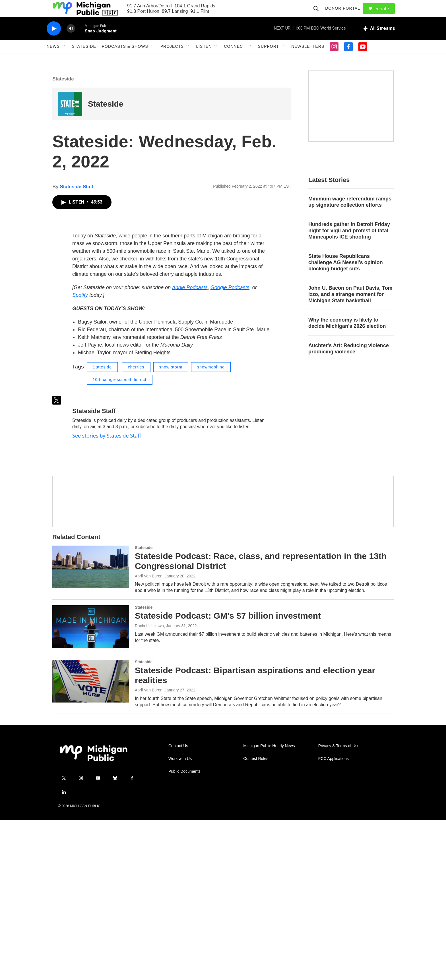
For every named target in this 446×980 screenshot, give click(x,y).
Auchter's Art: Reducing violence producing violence (349, 361)
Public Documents (184, 932)
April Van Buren (149, 736)
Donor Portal (345, 15)
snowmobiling (211, 527)
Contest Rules (256, 919)
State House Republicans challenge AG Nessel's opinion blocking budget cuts (346, 275)
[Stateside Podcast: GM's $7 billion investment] (91, 787)
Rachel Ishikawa (149, 786)
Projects (172, 59)
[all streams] (379, 41)
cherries (136, 527)
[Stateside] (70, 117)
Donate (385, 15)
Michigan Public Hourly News (269, 906)
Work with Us (180, 919)
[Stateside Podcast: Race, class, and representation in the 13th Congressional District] (91, 727)
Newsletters (308, 59)
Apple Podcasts (190, 447)
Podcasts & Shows (125, 59)
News (53, 59)
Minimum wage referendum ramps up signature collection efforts (350, 215)
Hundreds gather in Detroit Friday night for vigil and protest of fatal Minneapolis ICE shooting (349, 243)
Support (269, 59)
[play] (54, 41)
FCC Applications (334, 919)
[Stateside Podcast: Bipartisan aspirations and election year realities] (91, 841)
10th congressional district (120, 540)
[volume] (71, 41)
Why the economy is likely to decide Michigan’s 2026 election (347, 336)
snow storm (171, 527)
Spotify (80, 455)
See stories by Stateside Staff (107, 595)
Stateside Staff (77, 199)
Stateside (84, 59)
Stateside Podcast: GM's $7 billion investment (228, 776)
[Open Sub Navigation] (64, 59)
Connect (235, 59)
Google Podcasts (230, 447)
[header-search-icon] (319, 15)
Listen (204, 59)
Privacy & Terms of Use (339, 906)
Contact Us (178, 906)
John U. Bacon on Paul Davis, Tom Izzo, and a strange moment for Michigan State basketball (350, 307)
